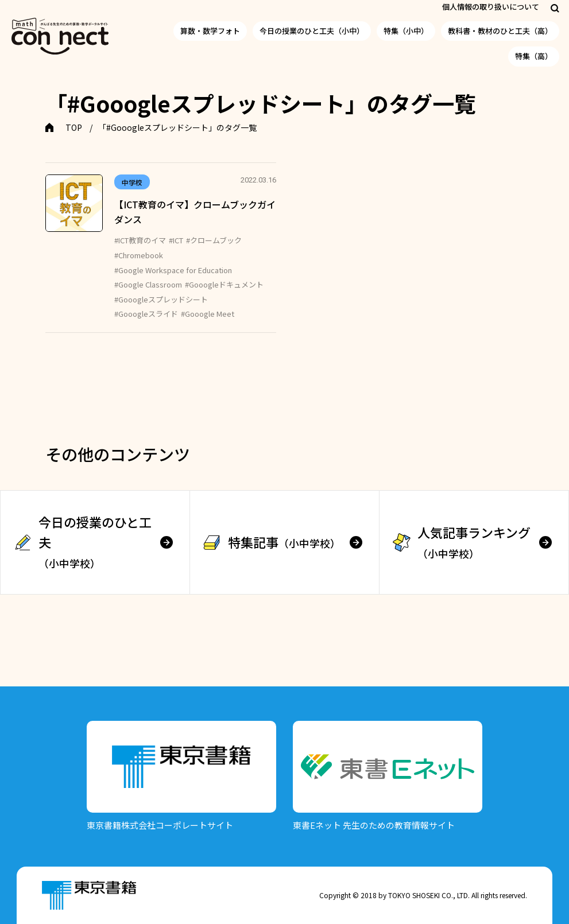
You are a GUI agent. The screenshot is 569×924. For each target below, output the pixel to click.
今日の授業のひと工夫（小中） (312, 31)
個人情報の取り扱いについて (491, 7)
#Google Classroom (148, 284)
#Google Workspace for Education (173, 270)
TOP (74, 127)
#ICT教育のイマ (140, 240)
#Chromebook (139, 255)
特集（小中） (406, 31)
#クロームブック (214, 240)
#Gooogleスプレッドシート (161, 299)
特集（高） (534, 56)
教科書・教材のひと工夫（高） (500, 31)
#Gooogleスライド (146, 314)
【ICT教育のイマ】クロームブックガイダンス (195, 212)
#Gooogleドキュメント (224, 284)
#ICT (176, 240)
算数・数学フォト (210, 31)
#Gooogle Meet (208, 314)
